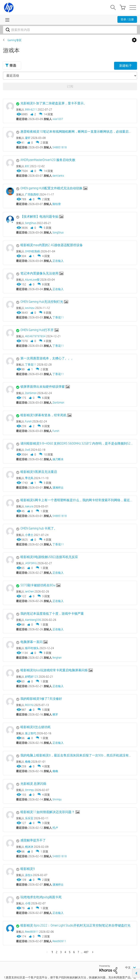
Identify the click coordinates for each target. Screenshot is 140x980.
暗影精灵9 (28, 869)
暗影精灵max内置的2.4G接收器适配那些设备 (52, 245)
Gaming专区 (15, 40)
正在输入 (58, 261)
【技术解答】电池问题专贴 (39, 217)
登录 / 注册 (127, 19)
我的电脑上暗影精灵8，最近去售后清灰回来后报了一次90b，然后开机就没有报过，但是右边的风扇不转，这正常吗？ (77, 755)
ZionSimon (58, 403)
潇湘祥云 (58, 488)
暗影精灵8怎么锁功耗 (36, 727)
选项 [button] (134, 40)
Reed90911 (59, 941)
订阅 (70, 86)
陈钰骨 (57, 204)
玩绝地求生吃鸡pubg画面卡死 (41, 897)
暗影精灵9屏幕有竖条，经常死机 (43, 415)
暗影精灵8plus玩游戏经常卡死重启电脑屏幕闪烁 (54, 670)
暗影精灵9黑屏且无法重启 (39, 472)
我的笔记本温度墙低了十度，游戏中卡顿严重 (52, 614)
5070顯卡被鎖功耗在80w (38, 585)
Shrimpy (57, 799)
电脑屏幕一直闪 (31, 642)
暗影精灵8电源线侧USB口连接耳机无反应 (49, 557)
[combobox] (70, 30)
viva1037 (58, 119)
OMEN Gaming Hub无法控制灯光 (42, 302)
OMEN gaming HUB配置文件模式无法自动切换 (51, 188)
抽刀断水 (58, 459)
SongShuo (58, 232)
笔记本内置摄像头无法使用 (39, 273)
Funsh (56, 431)
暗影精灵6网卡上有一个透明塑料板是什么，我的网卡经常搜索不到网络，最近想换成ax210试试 (77, 500)
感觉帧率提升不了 (33, 840)
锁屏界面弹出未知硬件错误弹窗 (43, 387)
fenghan (57, 658)
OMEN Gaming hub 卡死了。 (39, 528)
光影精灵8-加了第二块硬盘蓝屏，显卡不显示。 (54, 103)
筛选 (11, 65)
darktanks (58, 176)
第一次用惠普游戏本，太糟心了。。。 (47, 358)
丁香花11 (58, 317)
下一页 (92, 952)
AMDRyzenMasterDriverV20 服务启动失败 (48, 160)
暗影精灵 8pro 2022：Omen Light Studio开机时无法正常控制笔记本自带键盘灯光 (75, 925)
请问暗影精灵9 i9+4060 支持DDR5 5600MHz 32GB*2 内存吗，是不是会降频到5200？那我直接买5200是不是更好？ (77, 443)
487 (86, 952)
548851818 (60, 147)
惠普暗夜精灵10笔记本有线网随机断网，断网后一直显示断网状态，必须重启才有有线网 (77, 132)
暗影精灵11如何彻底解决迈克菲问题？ (48, 812)
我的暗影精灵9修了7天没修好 (41, 699)
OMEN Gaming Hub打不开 (37, 330)
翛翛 (55, 771)
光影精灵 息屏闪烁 (33, 784)
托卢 (55, 828)
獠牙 (55, 714)
